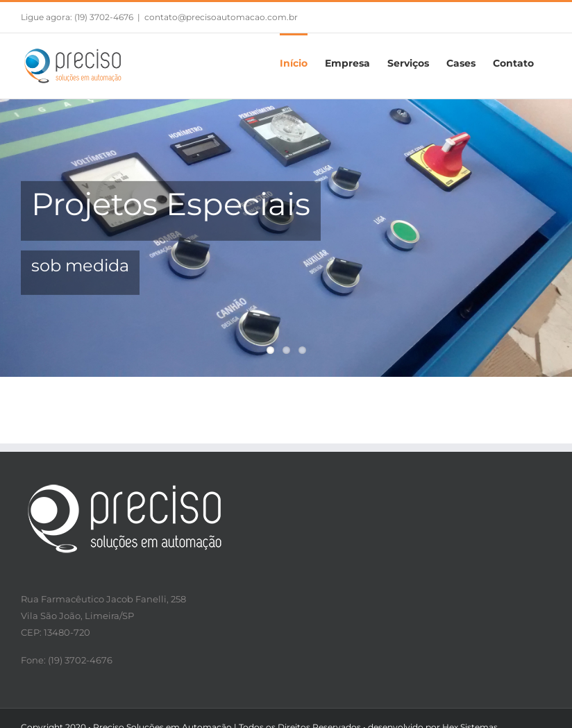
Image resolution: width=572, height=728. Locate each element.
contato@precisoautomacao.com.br (221, 17)
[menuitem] (294, 62)
